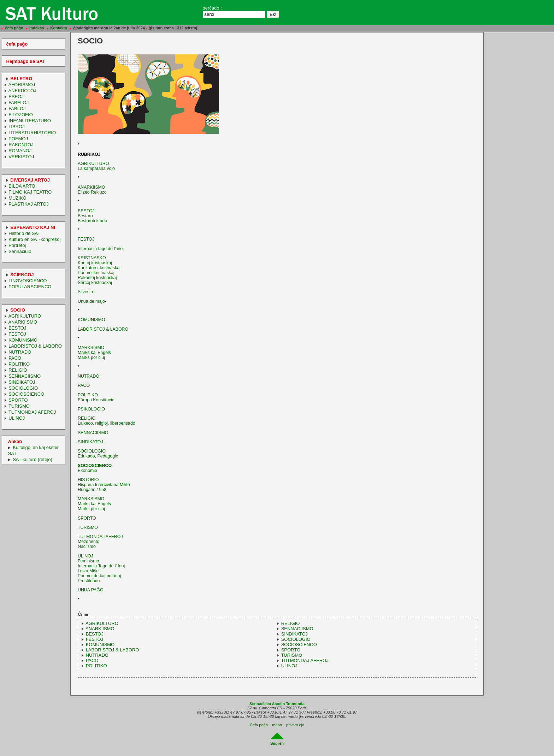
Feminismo (88, 561)
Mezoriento (89, 542)
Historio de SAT (24, 233)
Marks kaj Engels (94, 353)
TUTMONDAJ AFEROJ (32, 412)
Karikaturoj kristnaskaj (99, 268)
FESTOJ (17, 334)
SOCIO (18, 310)
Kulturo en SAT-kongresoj (34, 239)
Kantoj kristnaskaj (95, 263)
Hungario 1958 (92, 490)
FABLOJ (17, 109)
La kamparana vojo (96, 169)
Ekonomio (87, 471)
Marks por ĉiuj (91, 358)
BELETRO (21, 79)
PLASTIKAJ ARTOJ (29, 204)
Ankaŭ (15, 441)
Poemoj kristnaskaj (96, 273)
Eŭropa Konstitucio (96, 400)
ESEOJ (16, 97)
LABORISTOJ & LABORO (35, 346)
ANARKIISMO (23, 322)
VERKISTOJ (21, 157)
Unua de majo (91, 301)
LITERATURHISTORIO (32, 133)
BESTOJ (17, 328)
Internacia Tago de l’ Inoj (101, 566)
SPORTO (18, 400)
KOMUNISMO (23, 340)
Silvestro (86, 292)
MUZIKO (17, 198)
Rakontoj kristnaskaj (97, 278)
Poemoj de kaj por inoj (99, 576)
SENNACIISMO (25, 376)
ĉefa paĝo (14, 28)
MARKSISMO (91, 348)
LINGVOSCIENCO (28, 281)
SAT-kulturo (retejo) (33, 459)
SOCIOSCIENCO (26, 394)
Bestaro (85, 216)
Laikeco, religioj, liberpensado (107, 423)
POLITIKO (19, 364)
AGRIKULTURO (25, 316)
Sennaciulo (20, 251)
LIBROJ (17, 127)
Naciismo (87, 547)
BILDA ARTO (22, 186)
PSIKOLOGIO (91, 409)
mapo (277, 725)
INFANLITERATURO (30, 121)
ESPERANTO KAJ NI (33, 227)
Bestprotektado (92, 221)
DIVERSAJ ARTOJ (30, 180)
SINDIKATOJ (22, 382)
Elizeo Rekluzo (92, 192)
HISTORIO (88, 480)
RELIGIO (18, 370)
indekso (37, 28)
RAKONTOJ (21, 145)
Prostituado (89, 581)
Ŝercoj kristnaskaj (95, 283)
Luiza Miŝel (89, 571)
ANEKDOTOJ (22, 91)
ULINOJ (17, 418)
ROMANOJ (20, 151)
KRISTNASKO (92, 258)
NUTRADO (20, 352)
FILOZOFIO (21, 115)
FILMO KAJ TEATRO (30, 192)
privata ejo (295, 725)
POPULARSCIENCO (30, 287)
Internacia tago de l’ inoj (101, 249)
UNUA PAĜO (90, 590)
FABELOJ (19, 103)
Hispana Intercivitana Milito (104, 485)
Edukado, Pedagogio (98, 456)
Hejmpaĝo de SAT (26, 61)
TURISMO (19, 406)
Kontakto (59, 28)
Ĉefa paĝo (259, 725)
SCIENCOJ (22, 275)
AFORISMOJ (22, 85)
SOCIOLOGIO (23, 388)
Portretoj (17, 245)
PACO (15, 358)
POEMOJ (18, 139)
